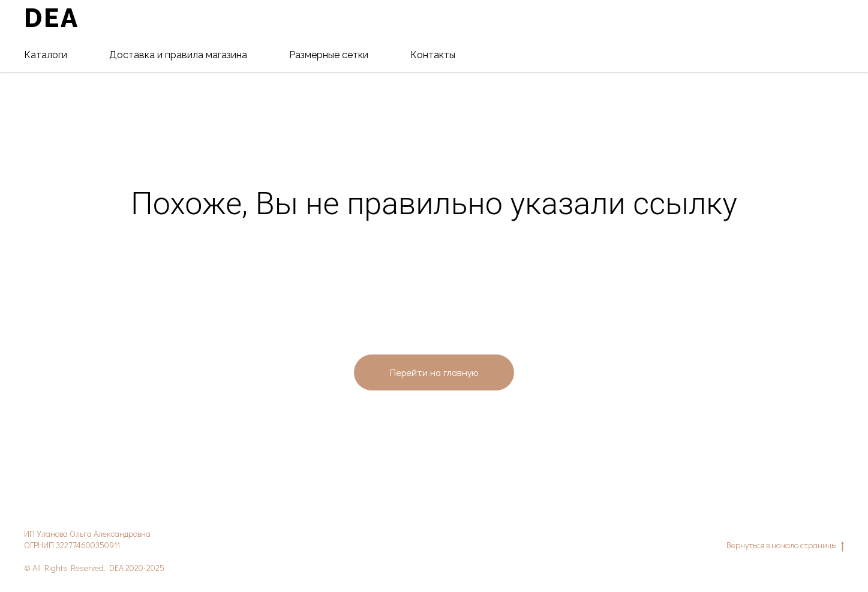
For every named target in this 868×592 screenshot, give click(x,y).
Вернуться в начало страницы (785, 546)
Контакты (433, 55)
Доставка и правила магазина (178, 55)
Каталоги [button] (46, 55)
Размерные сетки (329, 55)
